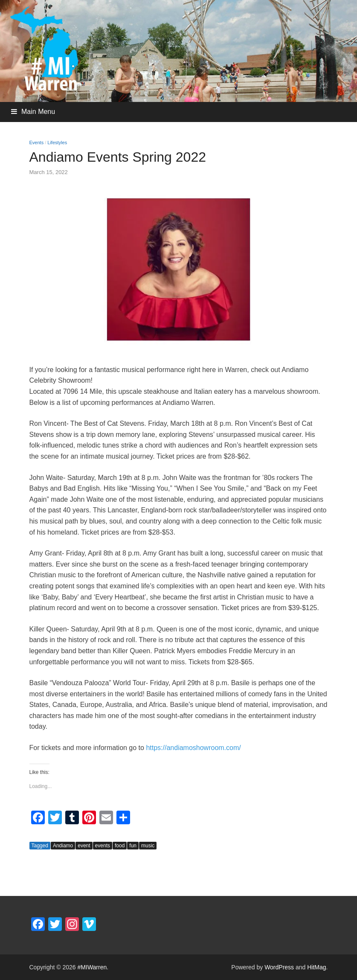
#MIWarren (92, 967)
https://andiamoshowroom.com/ (193, 748)
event (84, 846)
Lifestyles (57, 142)
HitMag (316, 967)
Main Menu (38, 112)
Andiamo (63, 846)
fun (133, 846)
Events (37, 142)
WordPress (279, 967)
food (120, 846)
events (103, 846)
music (148, 846)
